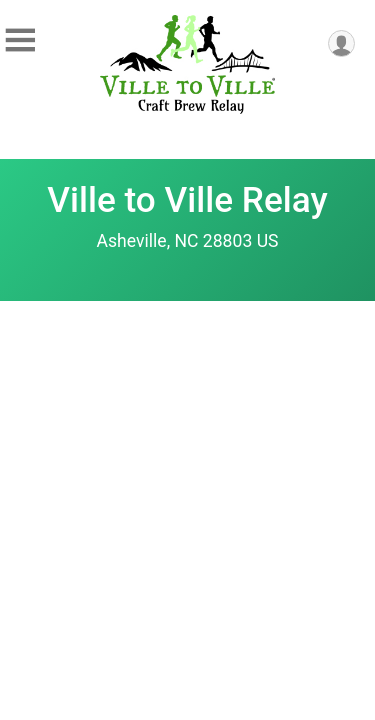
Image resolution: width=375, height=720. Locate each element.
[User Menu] (341, 43)
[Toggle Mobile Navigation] (20, 40)
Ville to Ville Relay (187, 200)
